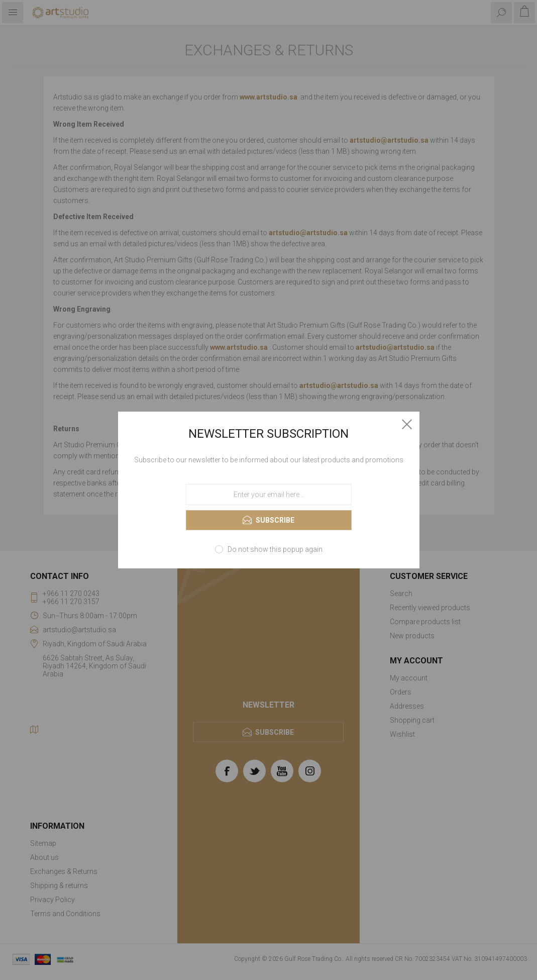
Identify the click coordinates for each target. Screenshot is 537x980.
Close (407, 424)
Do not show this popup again (275, 549)
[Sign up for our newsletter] (269, 495)
